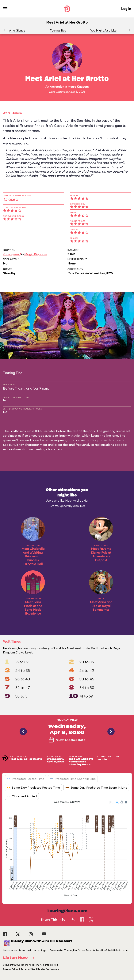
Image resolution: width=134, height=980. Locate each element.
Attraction (57, 87)
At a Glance (17, 30)
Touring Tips (58, 30)
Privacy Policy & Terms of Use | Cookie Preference (31, 969)
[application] (67, 849)
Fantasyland (12, 254)
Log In (126, 9)
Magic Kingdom (78, 87)
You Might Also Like (103, 30)
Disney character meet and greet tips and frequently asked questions (64, 445)
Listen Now (20, 958)
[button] (129, 30)
